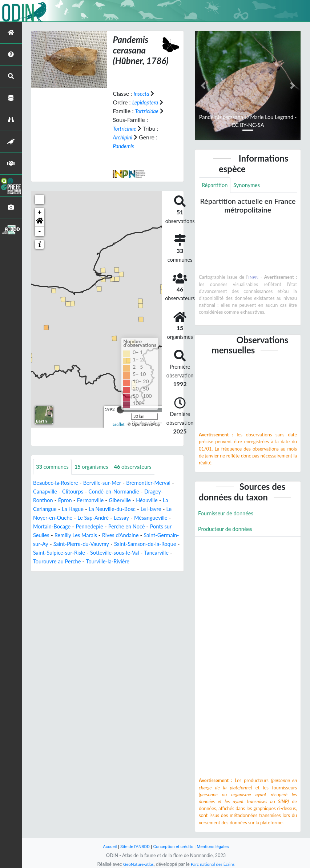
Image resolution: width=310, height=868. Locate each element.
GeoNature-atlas (136, 864)
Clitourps (99, 492)
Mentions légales (217, 846)
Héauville (45, 509)
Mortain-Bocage (95, 527)
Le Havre (48, 518)
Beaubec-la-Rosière (58, 483)
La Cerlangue (79, 509)
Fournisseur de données (228, 514)
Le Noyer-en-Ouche (90, 518)
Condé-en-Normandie (143, 492)
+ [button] (40, 212)
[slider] (120, 409)
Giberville (147, 501)
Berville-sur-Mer (108, 483)
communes (54, 467)
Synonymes (250, 185)
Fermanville (115, 501)
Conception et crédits (174, 846)
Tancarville (122, 562)
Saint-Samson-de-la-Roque (92, 553)
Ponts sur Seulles (73, 536)
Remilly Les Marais (123, 536)
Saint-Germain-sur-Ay (91, 544)
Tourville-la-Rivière (79, 570)
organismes (96, 467)
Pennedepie (136, 527)
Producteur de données (228, 531)
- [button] (40, 231)
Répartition (216, 185)
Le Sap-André (137, 518)
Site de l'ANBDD (132, 846)
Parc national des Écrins (214, 864)
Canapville (69, 492)
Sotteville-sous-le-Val (77, 562)
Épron (88, 501)
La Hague (112, 509)
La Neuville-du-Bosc (155, 509)
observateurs (141, 467)
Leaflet (119, 424)
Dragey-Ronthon (54, 501)
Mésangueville (51, 527)
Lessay (168, 518)
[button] (40, 222)
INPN (253, 278)
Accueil (105, 846)
